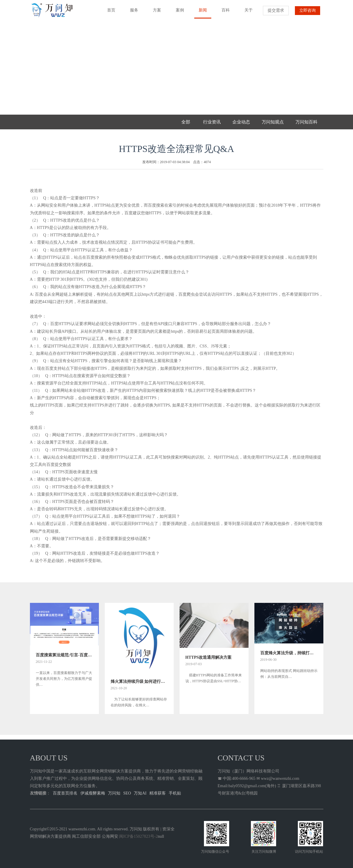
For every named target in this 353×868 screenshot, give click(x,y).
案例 (178, 13)
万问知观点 (273, 122)
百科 (223, 13)
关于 (246, 13)
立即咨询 (308, 10)
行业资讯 (212, 122)
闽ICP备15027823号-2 (138, 836)
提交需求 (276, 10)
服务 (132, 13)
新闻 (201, 13)
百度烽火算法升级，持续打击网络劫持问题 (289, 653)
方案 (155, 13)
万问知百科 (306, 122)
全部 (186, 122)
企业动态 (241, 122)
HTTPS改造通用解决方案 (209, 657)
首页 (109, 13)
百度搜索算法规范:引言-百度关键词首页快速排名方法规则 (64, 655)
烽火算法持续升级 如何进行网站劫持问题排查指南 (139, 681)
